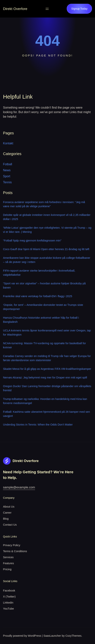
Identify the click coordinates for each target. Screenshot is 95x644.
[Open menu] (47, 9)
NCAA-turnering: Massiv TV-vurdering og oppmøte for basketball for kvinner (44, 345)
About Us (9, 507)
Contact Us (10, 525)
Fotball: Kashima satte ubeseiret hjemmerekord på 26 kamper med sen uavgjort (46, 414)
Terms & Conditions (15, 551)
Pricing (7, 569)
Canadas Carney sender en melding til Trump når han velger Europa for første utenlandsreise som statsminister (47, 358)
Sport (7, 176)
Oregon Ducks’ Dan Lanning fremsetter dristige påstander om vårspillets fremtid (47, 388)
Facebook (9, 591)
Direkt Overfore (15, 9)
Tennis (7, 182)
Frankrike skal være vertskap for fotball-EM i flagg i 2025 (38, 296)
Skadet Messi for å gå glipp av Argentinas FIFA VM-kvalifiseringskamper (47, 369)
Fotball (8, 164)
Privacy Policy (12, 545)
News (7, 170)
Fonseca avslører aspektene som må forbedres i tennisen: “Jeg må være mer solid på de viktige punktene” (44, 204)
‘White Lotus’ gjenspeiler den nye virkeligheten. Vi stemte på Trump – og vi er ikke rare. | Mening (47, 230)
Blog (6, 519)
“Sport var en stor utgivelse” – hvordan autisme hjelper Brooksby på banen (44, 285)
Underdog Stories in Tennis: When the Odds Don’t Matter (38, 425)
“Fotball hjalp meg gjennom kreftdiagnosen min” (32, 241)
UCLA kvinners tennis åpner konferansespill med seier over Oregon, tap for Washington (47, 333)
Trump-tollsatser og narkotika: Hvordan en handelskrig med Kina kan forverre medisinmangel (45, 401)
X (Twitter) (9, 597)
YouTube (8, 609)
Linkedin (8, 603)
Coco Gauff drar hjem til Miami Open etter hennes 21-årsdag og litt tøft (46, 249)
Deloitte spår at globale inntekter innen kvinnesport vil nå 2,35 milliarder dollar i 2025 (47, 217)
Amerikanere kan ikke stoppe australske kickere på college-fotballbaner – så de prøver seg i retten (47, 260)
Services (8, 557)
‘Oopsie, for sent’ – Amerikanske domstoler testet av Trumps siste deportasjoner (43, 307)
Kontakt (8, 143)
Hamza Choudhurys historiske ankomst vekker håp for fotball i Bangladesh (41, 320)
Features (8, 563)
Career (7, 513)
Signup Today (79, 9)
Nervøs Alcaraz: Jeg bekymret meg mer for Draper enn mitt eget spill (45, 378)
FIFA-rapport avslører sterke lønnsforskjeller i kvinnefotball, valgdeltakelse (39, 273)
